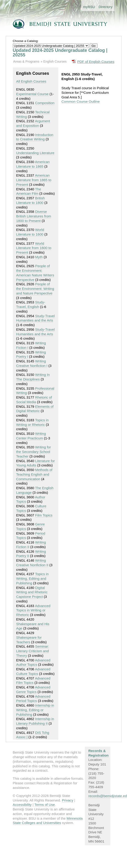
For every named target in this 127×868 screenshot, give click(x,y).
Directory (106, 7)
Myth (39, 257)
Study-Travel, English (31, 304)
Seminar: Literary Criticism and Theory (33, 651)
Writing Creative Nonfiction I (32, 363)
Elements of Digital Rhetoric (35, 409)
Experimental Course (32, 94)
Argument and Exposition (33, 123)
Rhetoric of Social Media (34, 400)
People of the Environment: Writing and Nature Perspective (35, 289)
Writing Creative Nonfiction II (32, 563)
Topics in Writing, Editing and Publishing (32, 578)
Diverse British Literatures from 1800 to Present (34, 216)
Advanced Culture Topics (33, 671)
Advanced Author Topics (33, 662)
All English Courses (31, 81)
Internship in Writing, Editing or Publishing (35, 710)
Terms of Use (45, 805)
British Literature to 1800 (31, 200)
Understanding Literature (35, 153)
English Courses (55, 61)
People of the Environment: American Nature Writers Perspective (35, 273)
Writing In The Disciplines (33, 377)
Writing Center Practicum (31, 436)
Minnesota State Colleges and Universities (48, 821)
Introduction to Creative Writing (35, 137)
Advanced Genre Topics (33, 689)
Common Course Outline (81, 101)
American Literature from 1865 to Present (34, 180)
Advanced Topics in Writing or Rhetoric (33, 610)
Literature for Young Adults (36, 463)
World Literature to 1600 (30, 232)
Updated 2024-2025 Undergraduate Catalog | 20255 (60, 53)
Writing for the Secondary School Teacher (34, 452)
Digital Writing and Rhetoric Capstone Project (32, 592)
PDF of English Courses (96, 62)
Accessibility (22, 805)
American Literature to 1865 (33, 164)
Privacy (68, 800)
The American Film (29, 191)
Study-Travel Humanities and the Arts (36, 318)
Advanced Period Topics (33, 699)
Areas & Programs (26, 61)
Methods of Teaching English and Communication (34, 474)
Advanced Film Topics (33, 681)
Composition (45, 103)
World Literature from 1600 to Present (34, 248)
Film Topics (44, 515)
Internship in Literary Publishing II (35, 721)
